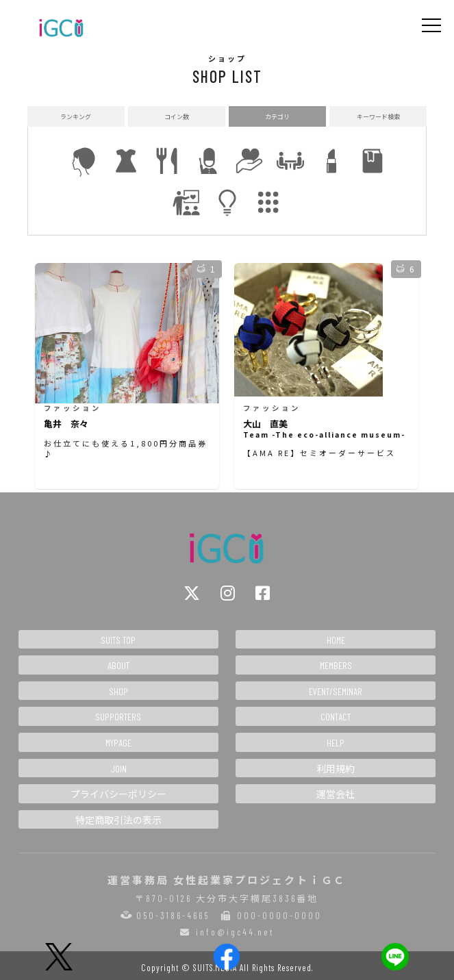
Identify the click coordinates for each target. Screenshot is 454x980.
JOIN (118, 769)
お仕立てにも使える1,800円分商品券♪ (126, 449)
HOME (336, 640)
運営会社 (336, 794)
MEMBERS (336, 665)
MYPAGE (118, 743)
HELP (336, 743)
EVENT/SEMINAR (336, 691)
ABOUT (118, 665)
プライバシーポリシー (118, 794)
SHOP (118, 691)
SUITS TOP (118, 640)
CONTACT (336, 717)
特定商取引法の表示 (118, 820)
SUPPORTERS (118, 717)
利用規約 (336, 769)
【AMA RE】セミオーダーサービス (319, 453)
